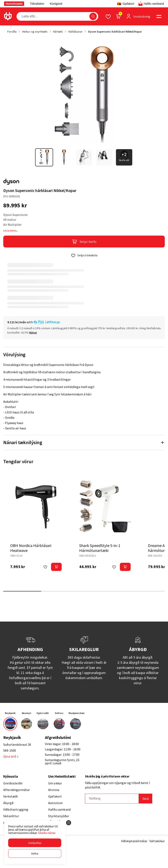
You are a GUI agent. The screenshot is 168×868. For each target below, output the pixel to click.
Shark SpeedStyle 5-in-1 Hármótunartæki (100, 548)
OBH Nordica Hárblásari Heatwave (31, 548)
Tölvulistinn (37, 4)
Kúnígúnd (56, 4)
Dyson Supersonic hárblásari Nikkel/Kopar (115, 32)
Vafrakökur (157, 841)
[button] (35, 843)
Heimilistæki (14, 4)
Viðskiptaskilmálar (134, 841)
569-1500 (10, 750)
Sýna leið (11, 756)
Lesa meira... (11, 230)
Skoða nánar (47, 833)
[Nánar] (33, 332)
